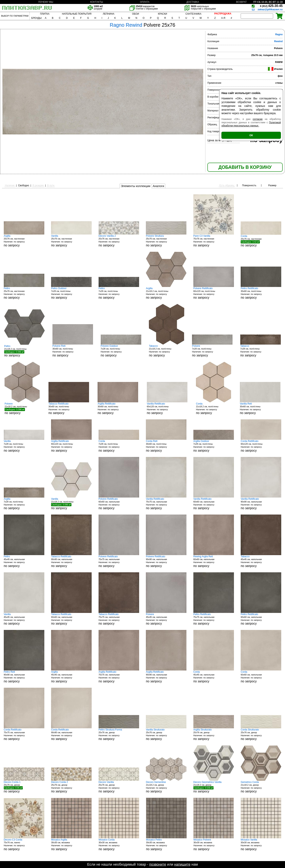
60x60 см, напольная (119, 504)
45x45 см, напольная (24, 561)
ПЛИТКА (45, 14)
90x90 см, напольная (261, 504)
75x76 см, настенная (214, 241)
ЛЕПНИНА (108, 14)
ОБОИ (135, 14)
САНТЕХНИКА (193, 14)
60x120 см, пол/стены (214, 293)
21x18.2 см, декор (166, 787)
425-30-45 (271, 6)
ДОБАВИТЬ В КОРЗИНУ (245, 167)
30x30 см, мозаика (71, 845)
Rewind (278, 41)
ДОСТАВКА (193, 2)
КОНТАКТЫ (97, 2)
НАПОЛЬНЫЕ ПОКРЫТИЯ (77, 14)
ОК (251, 135)
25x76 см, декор (119, 735)
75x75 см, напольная (166, 504)
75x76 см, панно (24, 845)
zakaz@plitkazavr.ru (270, 9)
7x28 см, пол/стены (71, 293)
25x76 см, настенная (24, 241)
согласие (258, 119)
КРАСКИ (162, 14)
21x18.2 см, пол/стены (166, 293)
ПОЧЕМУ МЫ (46, 2)
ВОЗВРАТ (241, 2)
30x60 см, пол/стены (261, 293)
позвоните (158, 864)
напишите (182, 864)
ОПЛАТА (145, 2)
